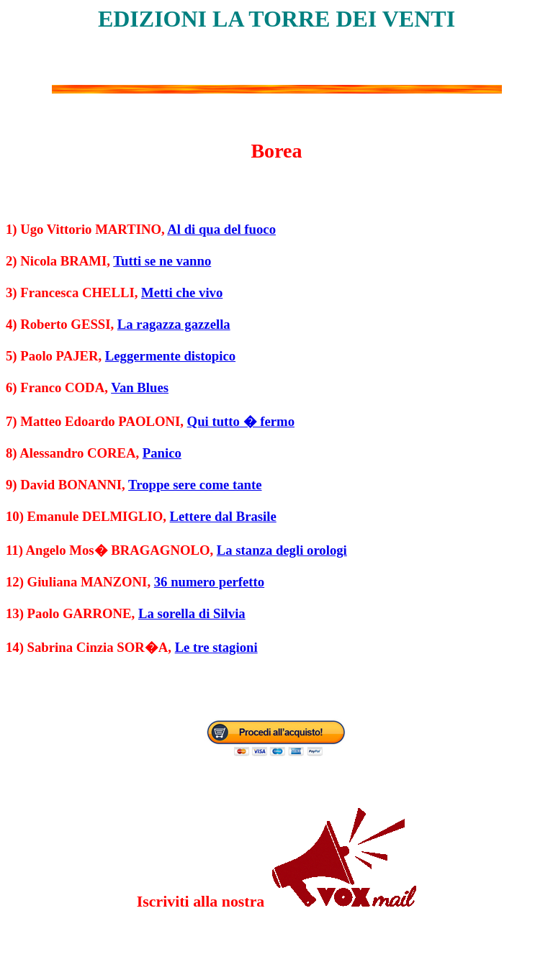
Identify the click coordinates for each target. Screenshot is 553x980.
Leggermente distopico (170, 356)
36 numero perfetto (209, 582)
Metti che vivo (182, 292)
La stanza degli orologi (282, 550)
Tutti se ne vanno (162, 261)
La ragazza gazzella (174, 324)
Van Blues (140, 387)
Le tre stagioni (216, 647)
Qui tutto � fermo (241, 421)
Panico (162, 453)
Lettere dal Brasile (223, 516)
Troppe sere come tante (195, 485)
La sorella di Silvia (192, 613)
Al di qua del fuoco (221, 229)
